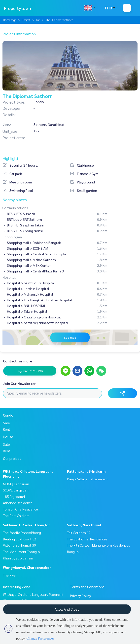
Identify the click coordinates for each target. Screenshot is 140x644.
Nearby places (15, 200)
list (38, 20)
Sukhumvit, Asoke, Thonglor (26, 525)
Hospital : (10, 277)
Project (26, 20)
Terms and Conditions (87, 587)
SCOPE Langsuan (16, 490)
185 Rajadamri (14, 496)
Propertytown (17, 8)
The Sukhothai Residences (87, 539)
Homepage (10, 20)
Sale (6, 423)
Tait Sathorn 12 (79, 533)
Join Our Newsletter (19, 383)
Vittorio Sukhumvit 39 (19, 545)
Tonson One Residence (20, 509)
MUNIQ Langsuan (16, 484)
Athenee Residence (18, 503)
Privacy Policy (81, 596)
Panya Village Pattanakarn (87, 479)
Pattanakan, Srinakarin (86, 471)
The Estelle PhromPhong (22, 533)
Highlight (10, 158)
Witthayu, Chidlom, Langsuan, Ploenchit (33, 594)
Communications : (16, 208)
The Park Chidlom (16, 515)
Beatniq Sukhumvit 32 (20, 539)
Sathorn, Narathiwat (84, 525)
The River (10, 575)
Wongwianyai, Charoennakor (27, 567)
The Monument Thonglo (21, 552)
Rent (7, 429)
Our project (12, 458)
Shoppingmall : (14, 237)
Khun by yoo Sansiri (18, 558)
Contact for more (17, 361)
